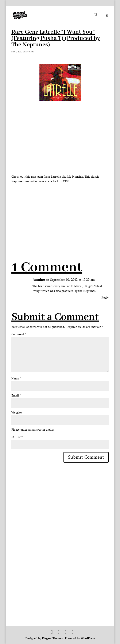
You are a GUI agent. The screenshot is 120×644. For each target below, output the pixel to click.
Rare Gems (29, 52)
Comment (19, 334)
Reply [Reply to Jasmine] (105, 298)
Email (16, 396)
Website (17, 413)
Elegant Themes (52, 638)
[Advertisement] (66, 213)
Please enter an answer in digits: (33, 430)
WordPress (88, 638)
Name (16, 379)
